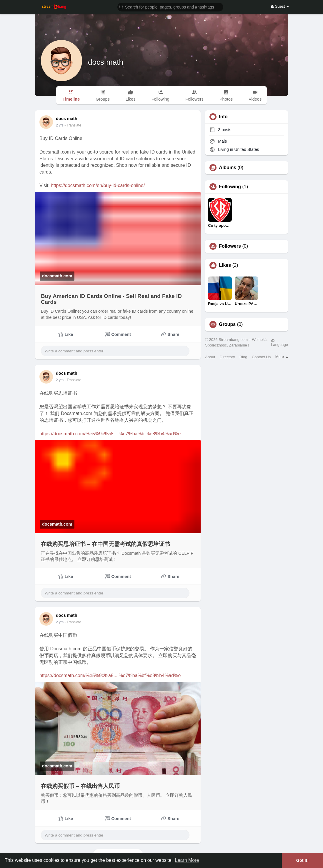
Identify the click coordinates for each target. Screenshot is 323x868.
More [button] (282, 357)
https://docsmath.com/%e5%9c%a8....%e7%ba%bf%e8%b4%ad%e (110, 434)
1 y (58, 125)
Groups (227, 324)
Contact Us (261, 357)
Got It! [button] (302, 860)
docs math (106, 62)
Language (279, 343)
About (210, 357)
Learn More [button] (187, 860)
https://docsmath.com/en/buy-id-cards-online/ (98, 185)
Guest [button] (280, 6)
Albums (228, 168)
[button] (170, 7)
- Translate (70, 125)
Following (230, 187)
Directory (227, 357)
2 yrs (60, 380)
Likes (225, 265)
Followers (230, 246)
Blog (243, 357)
